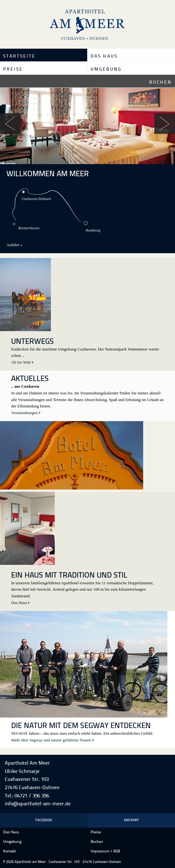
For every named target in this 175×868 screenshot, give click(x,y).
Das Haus (104, 56)
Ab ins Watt (21, 362)
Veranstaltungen (24, 413)
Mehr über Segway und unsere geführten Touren (51, 740)
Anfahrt (131, 820)
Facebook (44, 820)
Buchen (161, 83)
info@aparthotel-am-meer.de (38, 804)
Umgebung (106, 69)
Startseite (19, 56)
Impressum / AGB (105, 851)
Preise (13, 69)
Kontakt (10, 851)
